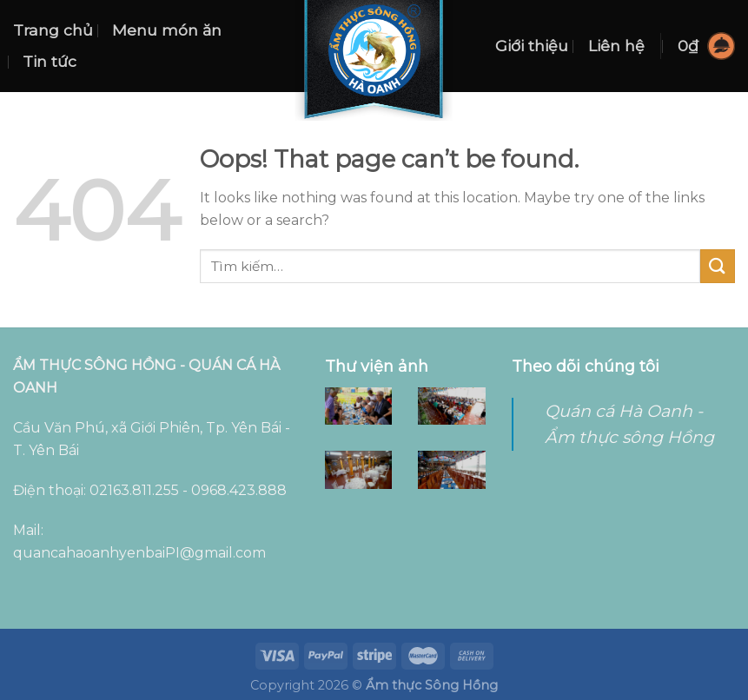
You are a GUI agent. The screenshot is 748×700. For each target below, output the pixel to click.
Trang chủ (53, 30)
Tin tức (50, 61)
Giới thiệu (532, 46)
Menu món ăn (167, 30)
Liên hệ (616, 46)
